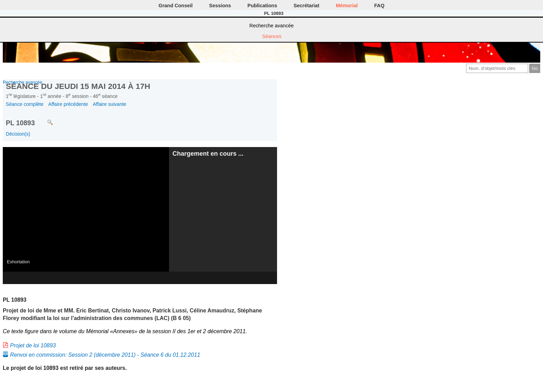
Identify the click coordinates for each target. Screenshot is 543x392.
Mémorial (347, 6)
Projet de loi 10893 (33, 345)
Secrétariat (306, 6)
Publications (262, 6)
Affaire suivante (110, 104)
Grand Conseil (176, 6)
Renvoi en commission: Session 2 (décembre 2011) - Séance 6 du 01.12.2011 (105, 355)
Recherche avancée (271, 26)
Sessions (220, 6)
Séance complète (25, 104)
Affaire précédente (68, 104)
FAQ (380, 6)
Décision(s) (18, 134)
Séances (272, 36)
